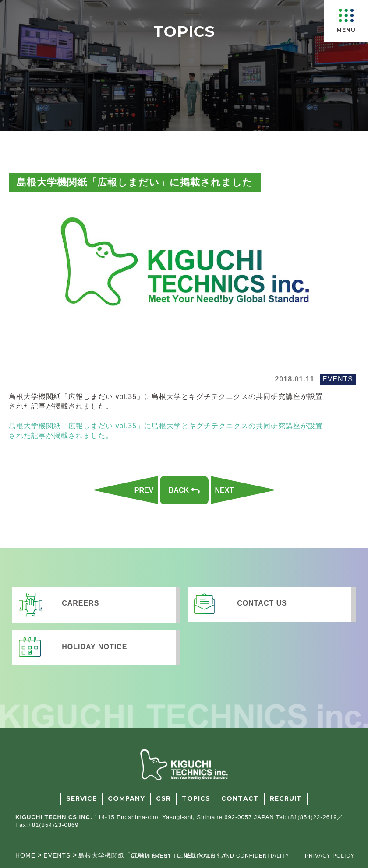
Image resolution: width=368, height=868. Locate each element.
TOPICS (196, 798)
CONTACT (240, 798)
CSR (163, 798)
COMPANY (126, 798)
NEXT (225, 490)
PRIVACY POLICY (330, 856)
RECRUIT (286, 798)
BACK (184, 490)
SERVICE (81, 798)
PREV (144, 490)
